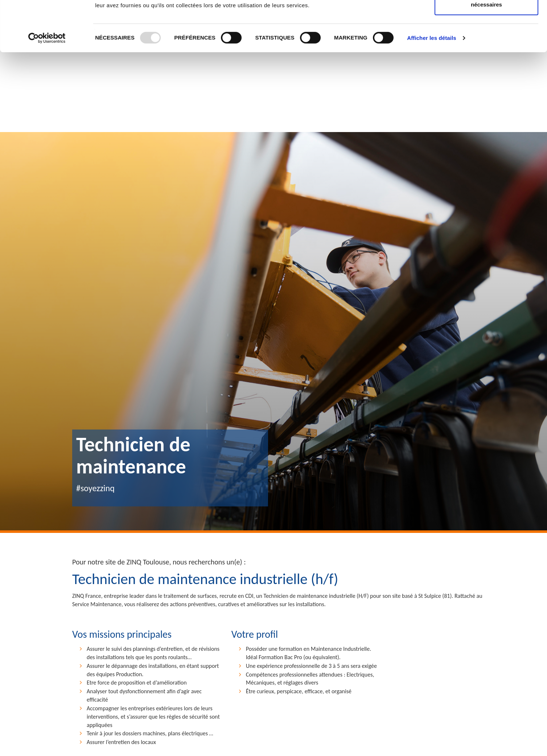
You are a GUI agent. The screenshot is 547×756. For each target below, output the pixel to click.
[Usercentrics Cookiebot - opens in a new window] (47, 85)
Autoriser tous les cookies (486, 19)
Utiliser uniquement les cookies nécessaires (486, 47)
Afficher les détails (431, 85)
